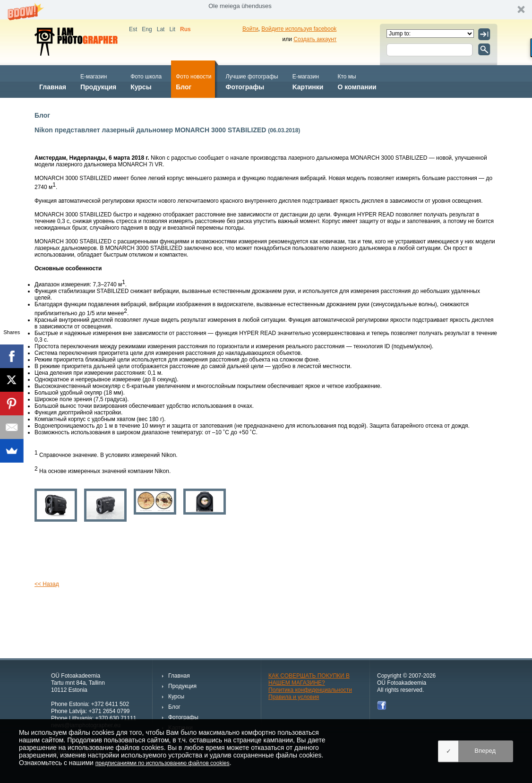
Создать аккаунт (315, 39)
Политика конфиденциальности (310, 690)
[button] (266, 10)
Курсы (146, 81)
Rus (185, 29)
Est (133, 29)
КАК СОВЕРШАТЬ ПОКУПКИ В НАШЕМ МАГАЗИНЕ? (309, 679)
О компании (357, 81)
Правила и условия (294, 697)
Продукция (98, 81)
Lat (161, 29)
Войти (250, 29)
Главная (53, 81)
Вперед (485, 751)
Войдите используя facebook (299, 29)
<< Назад (47, 584)
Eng (147, 29)
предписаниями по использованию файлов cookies (163, 763)
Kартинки (308, 81)
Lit (172, 29)
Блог (193, 81)
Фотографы (252, 81)
